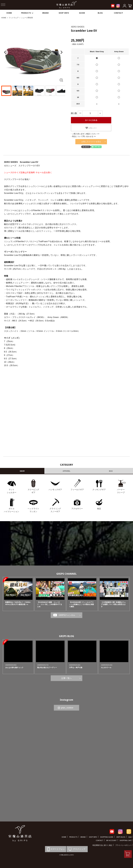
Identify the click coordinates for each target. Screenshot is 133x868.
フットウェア (14, 18)
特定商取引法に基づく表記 (102, 845)
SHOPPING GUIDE (107, 837)
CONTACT (118, 13)
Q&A (130, 837)
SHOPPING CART (126, 840)
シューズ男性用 (27, 18)
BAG (111, 471)
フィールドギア (77, 490)
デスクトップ (76, 849)
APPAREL (66, 471)
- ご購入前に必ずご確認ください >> (85, 134)
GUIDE (82, 13)
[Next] (61, 52)
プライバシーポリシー (124, 845)
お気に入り (91, 128)
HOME (9, 13)
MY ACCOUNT (111, 840)
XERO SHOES (78, 27)
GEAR (22, 471)
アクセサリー (77, 509)
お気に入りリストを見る (91, 142)
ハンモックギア (55, 490)
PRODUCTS (27, 13)
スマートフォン (56, 849)
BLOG (100, 13)
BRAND (46, 13)
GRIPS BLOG (67, 636)
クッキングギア (99, 490)
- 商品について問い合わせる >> (83, 136)
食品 (99, 509)
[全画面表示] (61, 80)
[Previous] (5, 52)
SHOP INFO (64, 13)
